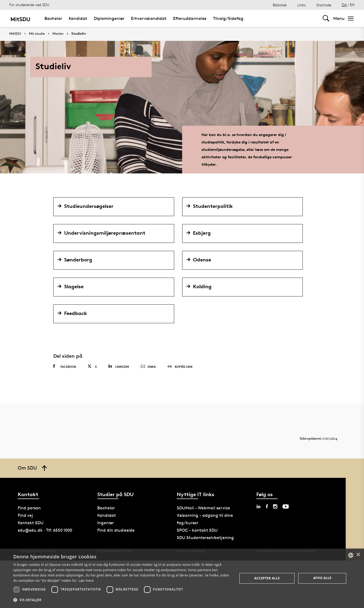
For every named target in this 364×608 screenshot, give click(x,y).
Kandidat (78, 18)
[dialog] (182, 578)
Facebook (65, 366)
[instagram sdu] (275, 506)
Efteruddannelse (190, 18)
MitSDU (15, 34)
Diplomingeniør (109, 18)
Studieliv (79, 34)
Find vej (25, 515)
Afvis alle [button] (322, 578)
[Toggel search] (326, 18)
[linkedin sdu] (258, 506)
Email (148, 367)
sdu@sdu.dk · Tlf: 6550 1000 (45, 530)
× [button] (358, 555)
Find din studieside (116, 530)
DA (344, 5)
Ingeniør (106, 523)
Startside (324, 5)
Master (58, 34)
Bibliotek (280, 5)
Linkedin (119, 366)
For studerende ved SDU (29, 5)
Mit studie (37, 34)
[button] (122, 600)
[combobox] (351, 555)
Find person (29, 508)
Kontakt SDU (31, 523)
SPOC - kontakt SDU (197, 530)
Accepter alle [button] (267, 578)
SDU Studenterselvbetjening (205, 538)
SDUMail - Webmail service (203, 508)
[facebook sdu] (267, 506)
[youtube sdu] (286, 506)
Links (302, 5)
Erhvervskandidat (149, 18)
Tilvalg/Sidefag (228, 18)
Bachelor (53, 18)
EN (352, 5)
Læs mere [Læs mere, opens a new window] (86, 581)
